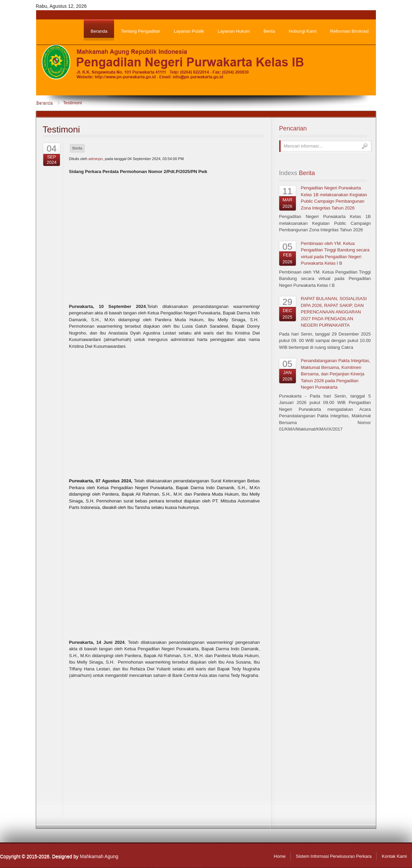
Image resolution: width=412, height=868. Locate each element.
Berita (77, 148)
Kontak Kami (394, 856)
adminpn (95, 159)
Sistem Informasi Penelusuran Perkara (334, 856)
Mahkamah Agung (99, 856)
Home (280, 856)
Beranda (44, 103)
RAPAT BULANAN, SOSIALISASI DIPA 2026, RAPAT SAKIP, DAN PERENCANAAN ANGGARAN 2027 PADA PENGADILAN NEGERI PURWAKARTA (334, 312)
